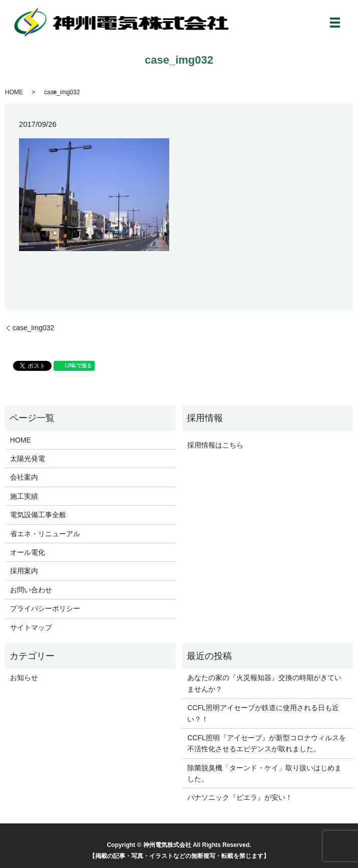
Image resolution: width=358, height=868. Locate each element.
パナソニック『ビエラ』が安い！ (240, 797)
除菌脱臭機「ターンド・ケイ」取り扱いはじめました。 (264, 773)
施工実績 (24, 496)
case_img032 (33, 328)
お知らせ (24, 678)
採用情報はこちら (215, 445)
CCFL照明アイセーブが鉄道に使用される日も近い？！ (263, 713)
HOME (14, 92)
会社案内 (24, 477)
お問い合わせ (31, 590)
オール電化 (28, 552)
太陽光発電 (28, 459)
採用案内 (24, 571)
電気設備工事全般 (38, 515)
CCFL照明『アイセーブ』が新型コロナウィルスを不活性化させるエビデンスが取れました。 (267, 743)
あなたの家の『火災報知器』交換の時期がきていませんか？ (264, 683)
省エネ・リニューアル (45, 534)
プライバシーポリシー (45, 608)
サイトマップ (31, 627)
